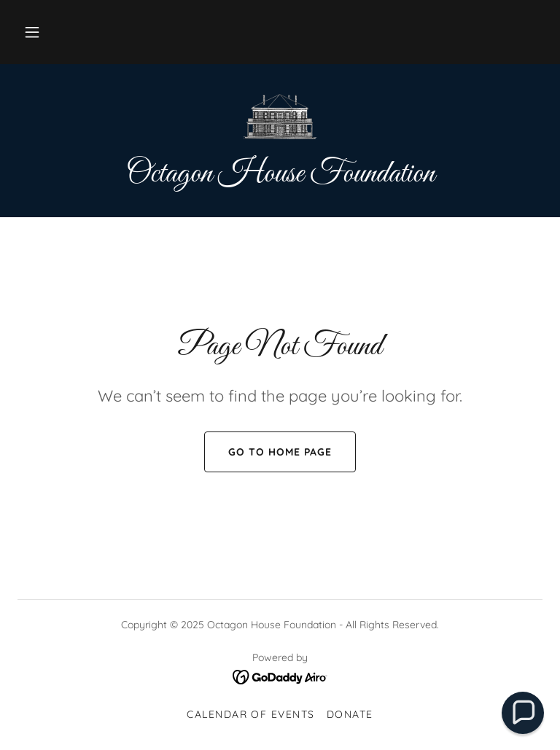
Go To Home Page (268, 452)
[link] (280, 117)
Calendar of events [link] (251, 714)
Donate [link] (350, 714)
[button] (32, 32)
